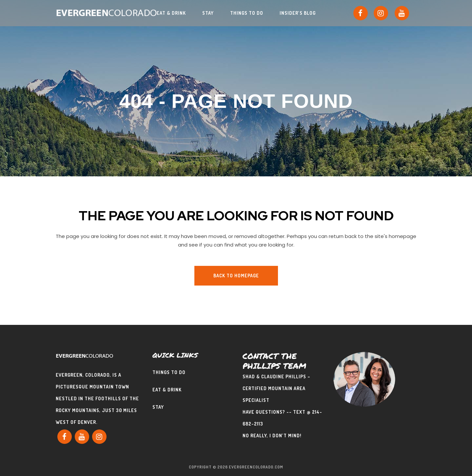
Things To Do (169, 372)
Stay (158, 407)
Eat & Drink (167, 389)
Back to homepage (236, 276)
